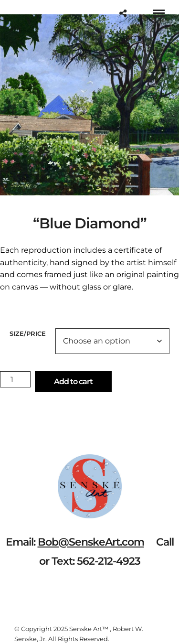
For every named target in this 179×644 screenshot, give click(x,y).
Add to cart (73, 381)
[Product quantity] (15, 379)
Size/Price (28, 333)
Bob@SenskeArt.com (91, 542)
